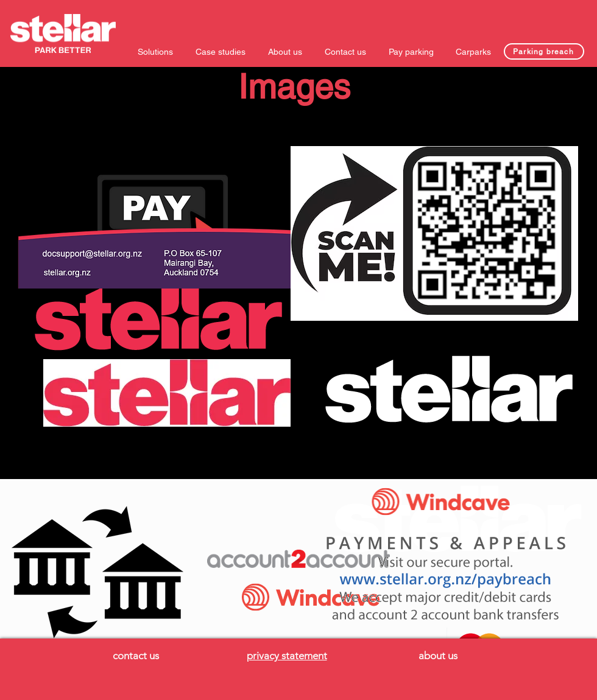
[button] (157, 52)
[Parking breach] (544, 51)
